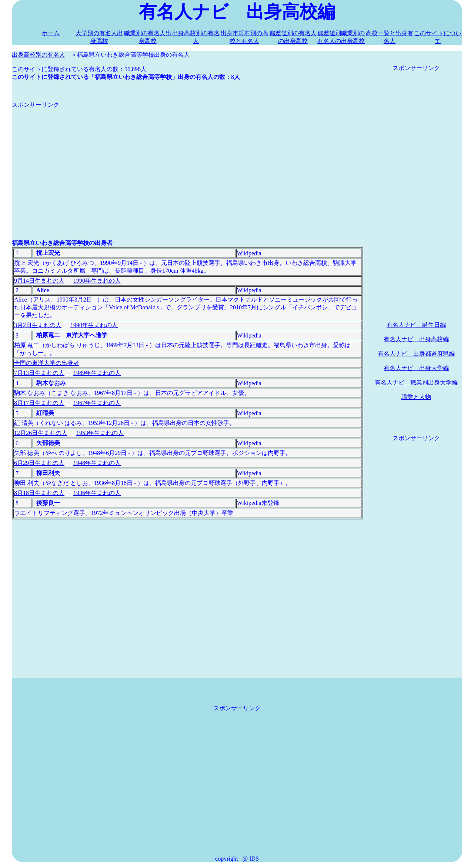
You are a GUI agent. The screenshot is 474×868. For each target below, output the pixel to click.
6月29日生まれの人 (39, 463)
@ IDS (251, 859)
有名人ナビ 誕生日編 (416, 325)
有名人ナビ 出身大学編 (416, 368)
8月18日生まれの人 (39, 493)
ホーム (51, 33)
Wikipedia (249, 253)
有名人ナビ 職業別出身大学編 (416, 383)
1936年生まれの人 (97, 493)
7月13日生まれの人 (39, 373)
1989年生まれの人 (97, 373)
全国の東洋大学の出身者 (47, 363)
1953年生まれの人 (100, 433)
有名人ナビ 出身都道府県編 (416, 354)
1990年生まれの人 (97, 281)
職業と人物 (416, 397)
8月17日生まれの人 (39, 403)
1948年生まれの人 (97, 463)
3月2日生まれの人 (38, 325)
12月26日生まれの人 (41, 433)
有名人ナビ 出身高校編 (416, 339)
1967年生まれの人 (97, 403)
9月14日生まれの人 (39, 281)
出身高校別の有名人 (39, 55)
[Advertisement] (188, 161)
